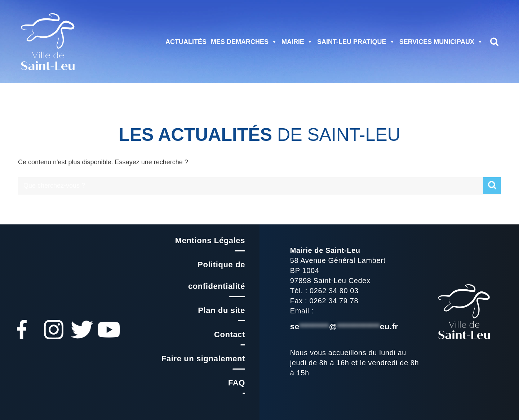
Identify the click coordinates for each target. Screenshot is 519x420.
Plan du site (221, 310)
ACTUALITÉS (186, 42)
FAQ (237, 383)
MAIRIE (297, 42)
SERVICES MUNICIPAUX (441, 42)
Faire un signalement (203, 359)
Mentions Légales (210, 240)
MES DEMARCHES (244, 42)
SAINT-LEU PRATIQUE (356, 42)
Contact (230, 334)
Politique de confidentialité (217, 275)
